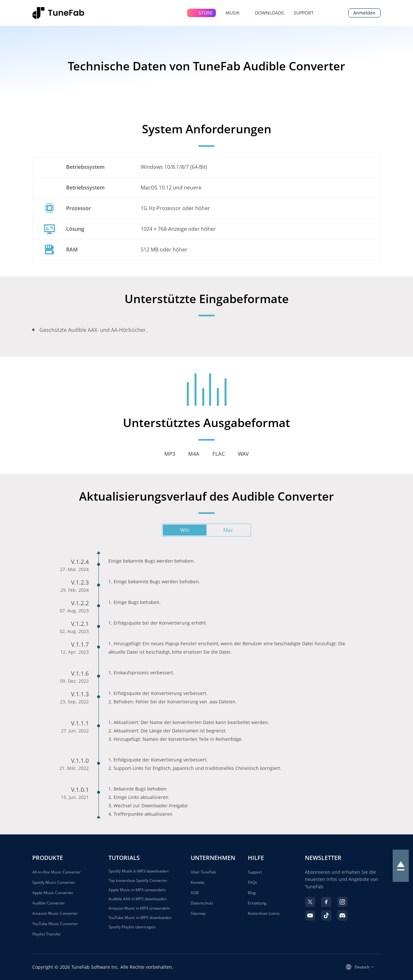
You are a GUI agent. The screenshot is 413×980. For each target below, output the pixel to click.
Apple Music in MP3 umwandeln (137, 890)
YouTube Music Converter (55, 924)
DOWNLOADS (269, 13)
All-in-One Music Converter (56, 872)
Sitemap (198, 913)
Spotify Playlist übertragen (132, 927)
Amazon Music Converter (55, 913)
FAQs (252, 882)
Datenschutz (202, 903)
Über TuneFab (203, 872)
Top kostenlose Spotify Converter (138, 881)
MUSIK (235, 13)
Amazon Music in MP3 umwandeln (139, 908)
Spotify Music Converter (54, 882)
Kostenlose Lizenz (264, 913)
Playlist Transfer (47, 934)
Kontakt (197, 882)
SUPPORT (304, 13)
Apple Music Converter (53, 893)
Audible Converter (49, 903)
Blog (252, 893)
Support (255, 872)
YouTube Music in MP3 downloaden (140, 918)
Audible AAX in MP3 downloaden (137, 899)
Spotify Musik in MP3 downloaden (138, 871)
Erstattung (257, 903)
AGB (195, 893)
